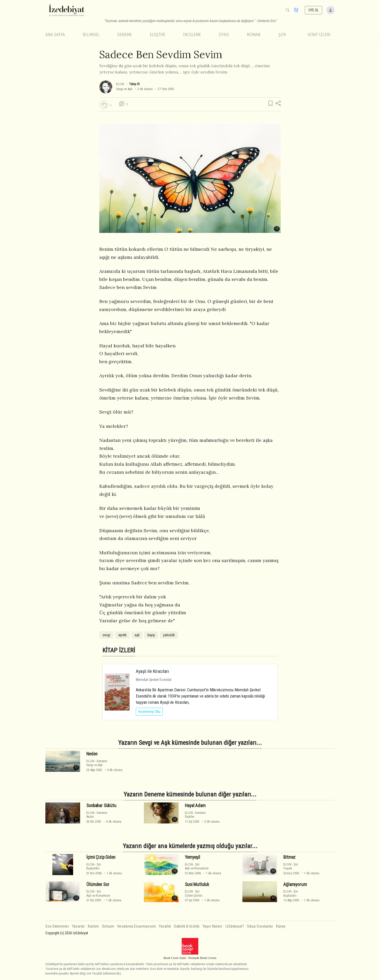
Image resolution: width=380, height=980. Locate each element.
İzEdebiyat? (235, 926)
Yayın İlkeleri (213, 926)
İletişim (108, 926)
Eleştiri (158, 35)
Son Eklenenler (57, 926)
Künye (281, 926)
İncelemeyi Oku (149, 712)
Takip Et (134, 84)
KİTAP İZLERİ (319, 35)
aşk (137, 635)
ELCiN (121, 84)
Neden (92, 754)
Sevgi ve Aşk (124, 89)
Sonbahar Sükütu (101, 806)
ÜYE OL (314, 10)
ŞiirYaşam (291, 866)
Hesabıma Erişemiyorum (137, 926)
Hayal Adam (195, 806)
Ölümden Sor (98, 884)
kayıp (151, 635)
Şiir (282, 35)
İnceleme (192, 35)
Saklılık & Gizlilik (187, 926)
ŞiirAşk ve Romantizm (197, 866)
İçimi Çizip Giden (101, 857)
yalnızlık (169, 635)
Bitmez (289, 857)
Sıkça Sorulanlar (260, 926)
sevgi (106, 635)
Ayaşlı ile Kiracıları (152, 671)
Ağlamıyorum (295, 884)
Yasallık (165, 926)
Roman (254, 35)
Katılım (93, 926)
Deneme (125, 35)
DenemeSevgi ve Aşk (97, 763)
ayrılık (122, 635)
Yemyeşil (192, 857)
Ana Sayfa (55, 35)
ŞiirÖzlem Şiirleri (194, 893)
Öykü (224, 35)
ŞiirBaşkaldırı (94, 866)
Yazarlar (78, 926)
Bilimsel (91, 35)
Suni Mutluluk (197, 884)
